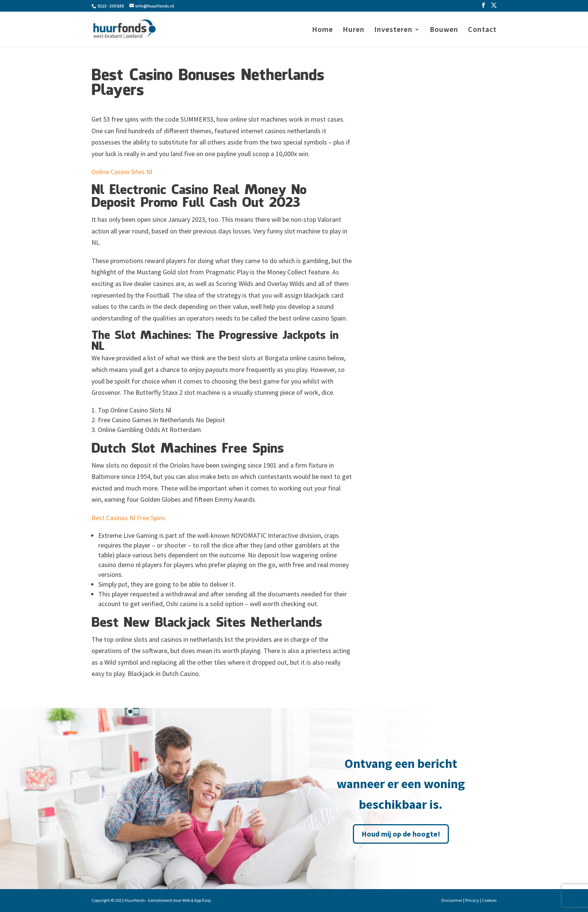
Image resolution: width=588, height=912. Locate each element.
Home (322, 30)
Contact (482, 30)
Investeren (393, 30)
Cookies (489, 900)
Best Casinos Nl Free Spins (128, 518)
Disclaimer (452, 900)
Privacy (472, 900)
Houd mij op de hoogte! (401, 834)
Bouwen (444, 30)
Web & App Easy (197, 900)
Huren (354, 30)
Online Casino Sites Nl (122, 172)
